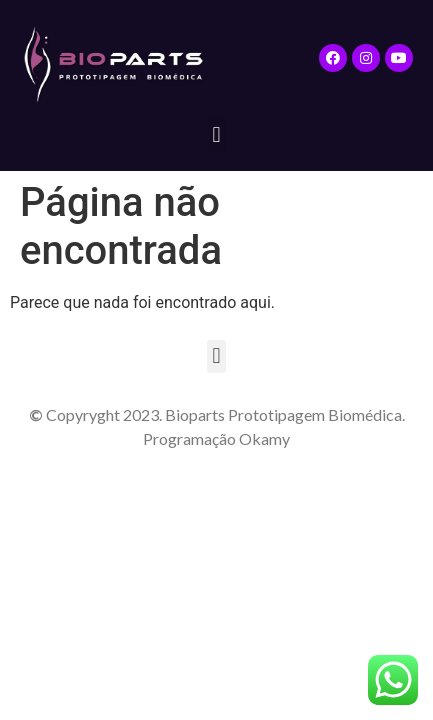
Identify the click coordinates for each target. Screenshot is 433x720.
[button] (216, 134)
